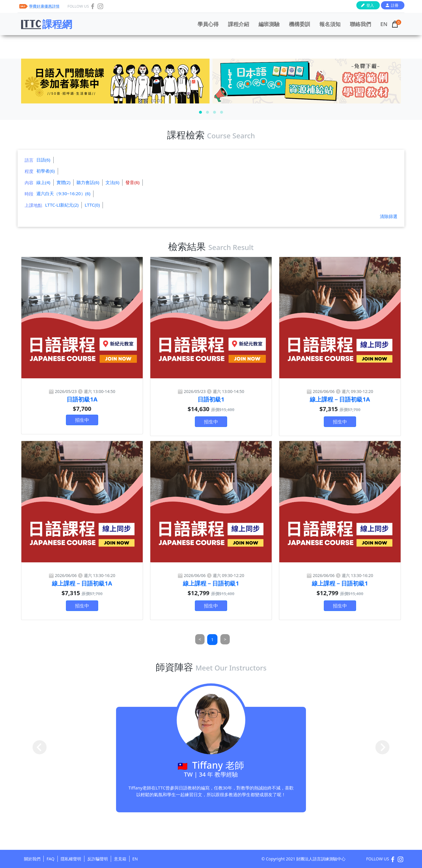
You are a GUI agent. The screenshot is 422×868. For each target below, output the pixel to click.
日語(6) (43, 160)
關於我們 (32, 859)
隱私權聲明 (71, 859)
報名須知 (330, 24)
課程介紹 (239, 24)
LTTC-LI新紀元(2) (62, 205)
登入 (370, 5)
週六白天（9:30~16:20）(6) (63, 193)
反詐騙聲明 (98, 859)
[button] (200, 112)
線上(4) (43, 182)
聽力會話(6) (88, 182)
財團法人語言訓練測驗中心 (321, 859)
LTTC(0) (92, 205)
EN (384, 24)
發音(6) (132, 182)
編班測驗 (269, 24)
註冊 (395, 5)
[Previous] (200, 639)
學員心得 (208, 24)
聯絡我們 (360, 24)
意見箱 (120, 859)
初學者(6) (46, 171)
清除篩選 (389, 216)
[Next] (225, 639)
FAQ (51, 859)
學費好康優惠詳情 (44, 6)
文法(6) (113, 182)
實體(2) (64, 182)
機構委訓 (300, 24)
